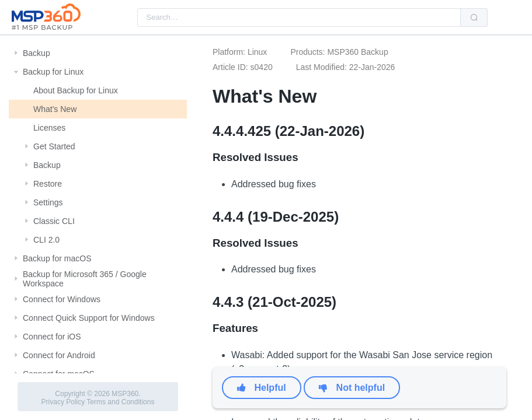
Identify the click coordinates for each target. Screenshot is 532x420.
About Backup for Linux (76, 90)
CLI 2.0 (46, 240)
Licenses (49, 128)
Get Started (54, 146)
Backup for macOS (57, 258)
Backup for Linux (53, 72)
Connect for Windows (62, 299)
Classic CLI (54, 221)
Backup (36, 53)
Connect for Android (59, 355)
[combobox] (299, 17)
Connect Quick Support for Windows (89, 318)
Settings (48, 202)
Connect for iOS (52, 337)
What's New (55, 109)
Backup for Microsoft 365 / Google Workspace (85, 279)
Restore (48, 184)
